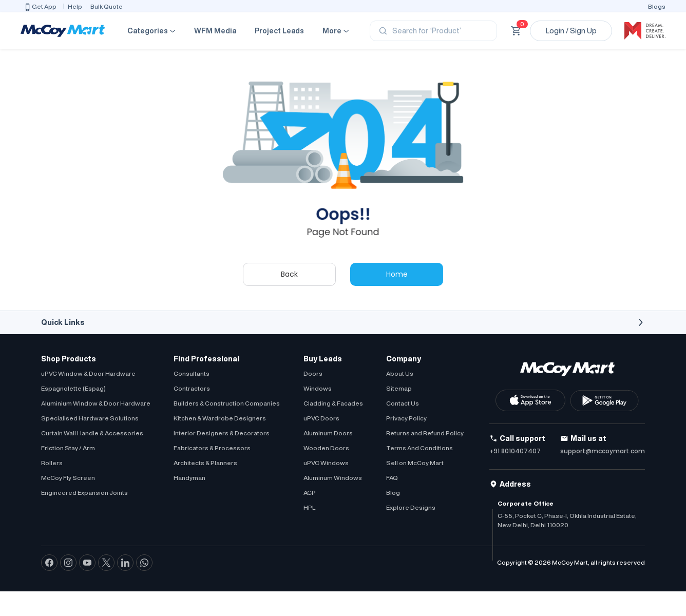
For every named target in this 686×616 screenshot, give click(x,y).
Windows (318, 388)
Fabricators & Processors (212, 448)
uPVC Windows (326, 463)
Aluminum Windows (333, 478)
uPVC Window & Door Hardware (88, 373)
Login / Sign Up (571, 31)
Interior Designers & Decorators (222, 433)
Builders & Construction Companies (227, 403)
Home (397, 274)
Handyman (189, 478)
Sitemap (399, 388)
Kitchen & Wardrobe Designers (220, 418)
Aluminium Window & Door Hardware (96, 403)
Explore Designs (411, 507)
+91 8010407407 (515, 451)
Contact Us (403, 403)
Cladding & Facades (333, 403)
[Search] (433, 31)
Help (75, 6)
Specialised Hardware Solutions (90, 418)
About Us (400, 373)
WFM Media (215, 31)
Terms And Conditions (420, 448)
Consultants (192, 373)
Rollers (52, 463)
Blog (393, 493)
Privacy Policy (406, 418)
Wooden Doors (326, 448)
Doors (313, 373)
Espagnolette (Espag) (73, 388)
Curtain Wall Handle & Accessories (92, 433)
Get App (40, 7)
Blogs (657, 6)
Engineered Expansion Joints (84, 493)
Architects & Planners (205, 463)
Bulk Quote (107, 6)
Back (289, 274)
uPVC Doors (321, 418)
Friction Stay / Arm (68, 448)
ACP (310, 493)
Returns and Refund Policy (425, 433)
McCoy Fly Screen (68, 478)
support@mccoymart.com (603, 451)
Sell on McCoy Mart (415, 463)
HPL (309, 507)
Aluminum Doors (328, 433)
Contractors (192, 388)
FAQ (392, 478)
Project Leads (279, 31)
